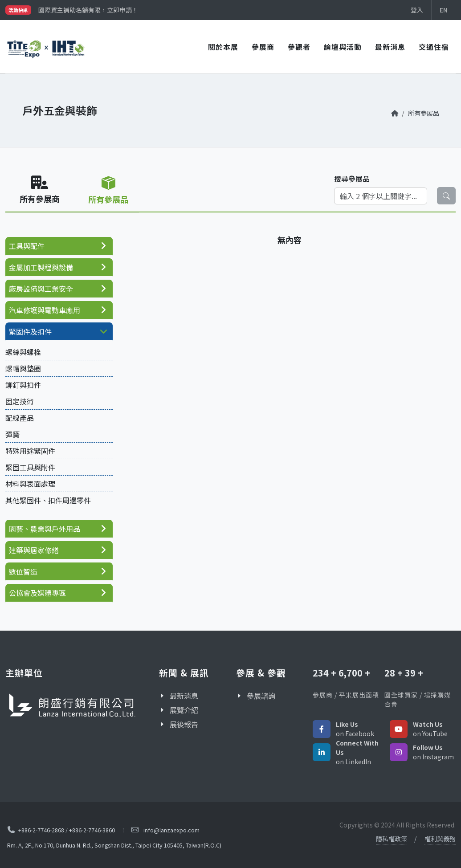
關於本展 (223, 47)
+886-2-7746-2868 (41, 829)
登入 (417, 10)
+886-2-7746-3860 (92, 829)
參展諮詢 (261, 696)
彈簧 (12, 434)
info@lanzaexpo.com (171, 830)
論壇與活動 (343, 47)
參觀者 (299, 47)
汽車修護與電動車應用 (45, 310)
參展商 (263, 47)
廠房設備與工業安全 (41, 289)
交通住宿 (434, 47)
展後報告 (184, 724)
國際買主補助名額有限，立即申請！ (88, 10)
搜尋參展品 (352, 179)
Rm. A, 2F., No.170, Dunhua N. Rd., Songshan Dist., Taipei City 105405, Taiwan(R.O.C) (114, 845)
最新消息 (390, 47)
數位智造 (23, 571)
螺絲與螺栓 (23, 352)
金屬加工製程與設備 (41, 267)
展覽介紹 (184, 710)
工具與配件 (27, 246)
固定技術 (20, 401)
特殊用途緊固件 (30, 451)
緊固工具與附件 (30, 467)
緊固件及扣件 (30, 331)
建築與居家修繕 (34, 550)
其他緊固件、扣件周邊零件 (48, 500)
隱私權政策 (392, 839)
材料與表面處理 (30, 484)
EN (444, 10)
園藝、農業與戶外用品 (45, 529)
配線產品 (20, 418)
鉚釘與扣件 (23, 385)
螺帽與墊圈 (23, 368)
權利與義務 (440, 839)
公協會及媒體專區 (37, 593)
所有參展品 (424, 113)
